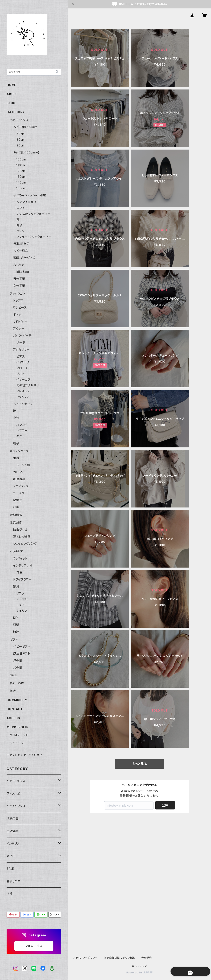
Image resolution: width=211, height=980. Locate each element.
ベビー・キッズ (19, 120)
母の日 (18, 660)
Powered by (140, 972)
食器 (16, 458)
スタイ (20, 208)
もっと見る (140, 764)
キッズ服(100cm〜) (26, 152)
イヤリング (23, 362)
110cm (21, 165)
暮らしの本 (17, 683)
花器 (20, 572)
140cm (21, 182)
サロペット (20, 321)
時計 (16, 632)
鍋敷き (17, 500)
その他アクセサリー (29, 385)
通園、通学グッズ (24, 258)
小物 (16, 418)
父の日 (18, 667)
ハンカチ (22, 425)
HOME (11, 85)
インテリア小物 (23, 565)
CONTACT (15, 709)
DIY (16, 618)
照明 (16, 625)
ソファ (20, 593)
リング (20, 374)
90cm (21, 145)
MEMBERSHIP (20, 735)
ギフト (14, 639)
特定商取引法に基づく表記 (119, 958)
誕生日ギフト (22, 653)
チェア (20, 605)
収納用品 (16, 515)
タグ (19, 436)
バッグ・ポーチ (22, 335)
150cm (21, 188)
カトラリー (20, 472)
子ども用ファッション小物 (30, 195)
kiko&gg (23, 272)
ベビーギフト (22, 646)
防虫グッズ (20, 530)
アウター (19, 328)
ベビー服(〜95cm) (26, 127)
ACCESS (13, 718)
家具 (16, 586)
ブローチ (22, 368)
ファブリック (21, 486)
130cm (21, 177)
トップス (18, 300)
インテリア (17, 551)
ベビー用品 (21, 251)
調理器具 (19, 479)
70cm (21, 134)
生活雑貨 (16, 523)
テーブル (22, 599)
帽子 (20, 225)
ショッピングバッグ (25, 544)
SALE (14, 675)
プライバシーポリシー (85, 958)
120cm (21, 171)
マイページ (17, 743)
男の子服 (19, 279)
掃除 (13, 691)
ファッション (17, 293)
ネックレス (23, 397)
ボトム (17, 314)
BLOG (11, 103)
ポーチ (21, 342)
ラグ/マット (20, 558)
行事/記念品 (21, 244)
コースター (20, 493)
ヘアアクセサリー (28, 202)
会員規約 (147, 958)
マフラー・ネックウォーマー (34, 237)
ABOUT (12, 94)
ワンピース (20, 307)
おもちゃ (18, 265)
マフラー (22, 430)
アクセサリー (21, 349)
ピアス (21, 356)
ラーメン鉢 (23, 465)
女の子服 (19, 286)
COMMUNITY (17, 700)
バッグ (20, 231)
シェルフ (22, 611)
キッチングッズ (19, 451)
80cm (21, 140)
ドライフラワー (22, 579)
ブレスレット (24, 391)
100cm (21, 159)
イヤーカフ (23, 379)
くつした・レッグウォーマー (33, 214)
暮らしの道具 (22, 537)
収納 (16, 507)
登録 (165, 805)
